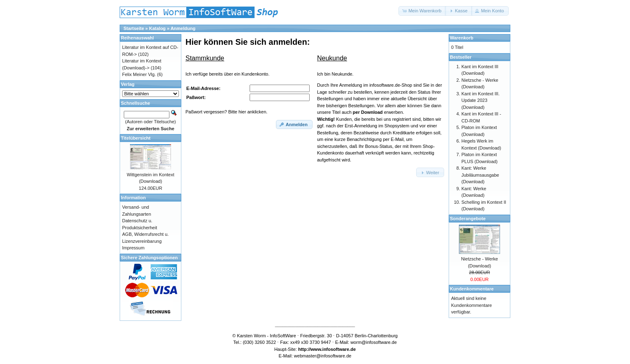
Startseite (134, 28)
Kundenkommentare (472, 289)
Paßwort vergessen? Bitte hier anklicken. (226, 112)
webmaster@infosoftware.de (323, 356)
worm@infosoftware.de (374, 342)
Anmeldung (183, 28)
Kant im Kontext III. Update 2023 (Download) (481, 100)
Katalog (157, 28)
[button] (422, 11)
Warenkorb (462, 38)
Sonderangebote (468, 219)
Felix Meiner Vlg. (139, 74)
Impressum (133, 248)
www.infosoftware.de (334, 349)
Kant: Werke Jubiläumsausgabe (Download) (480, 175)
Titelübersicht (136, 138)
